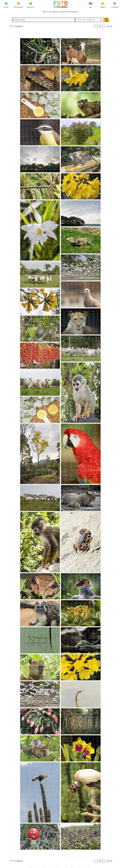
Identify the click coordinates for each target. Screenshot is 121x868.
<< (95, 26)
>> (105, 26)
